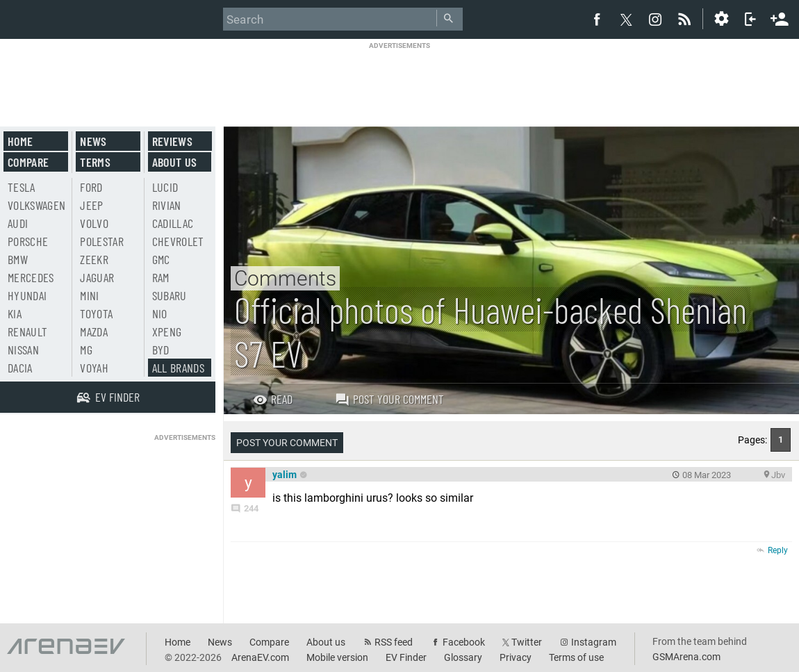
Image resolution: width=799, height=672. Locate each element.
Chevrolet (178, 241)
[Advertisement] (400, 81)
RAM (161, 277)
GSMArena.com (686, 657)
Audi (18, 223)
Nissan (23, 350)
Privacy (516, 657)
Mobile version (337, 657)
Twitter (527, 642)
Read (273, 399)
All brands (179, 368)
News (93, 141)
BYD (161, 350)
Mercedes (31, 277)
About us (175, 162)
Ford (91, 187)
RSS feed (394, 642)
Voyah (94, 368)
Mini (89, 295)
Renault (27, 331)
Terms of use (576, 657)
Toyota (96, 313)
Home (20, 141)
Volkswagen (37, 205)
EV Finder (406, 657)
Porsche (28, 241)
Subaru (170, 295)
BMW (18, 259)
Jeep (91, 205)
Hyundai (27, 295)
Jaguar (97, 277)
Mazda (94, 331)
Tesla (22, 187)
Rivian (167, 205)
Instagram (594, 642)
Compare (28, 162)
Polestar (102, 241)
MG (86, 350)
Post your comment (389, 399)
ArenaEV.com (260, 657)
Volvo (94, 223)
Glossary (463, 657)
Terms (95, 162)
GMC (161, 259)
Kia (15, 313)
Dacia (20, 368)
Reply (778, 550)
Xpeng (167, 331)
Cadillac (173, 223)
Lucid (165, 187)
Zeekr (94, 259)
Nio (160, 313)
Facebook (464, 642)
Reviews (172, 141)
